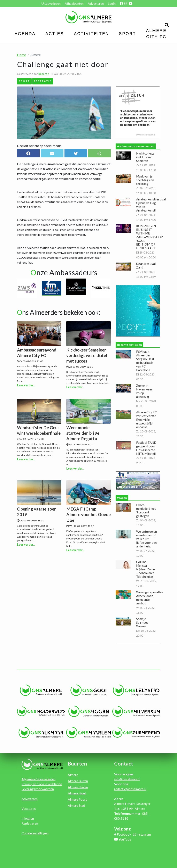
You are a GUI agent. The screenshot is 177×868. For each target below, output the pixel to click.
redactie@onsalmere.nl (130, 789)
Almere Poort (77, 799)
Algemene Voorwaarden (39, 779)
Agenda (25, 34)
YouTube (125, 839)
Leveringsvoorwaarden (38, 789)
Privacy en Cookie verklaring (42, 784)
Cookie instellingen (35, 833)
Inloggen (28, 818)
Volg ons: (123, 829)
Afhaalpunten (74, 3)
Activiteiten (92, 34)
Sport (128, 34)
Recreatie (43, 81)
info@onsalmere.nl (127, 779)
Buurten (77, 763)
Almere (73, 775)
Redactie (44, 74)
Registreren (30, 823)
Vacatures (29, 808)
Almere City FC (156, 34)
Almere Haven (78, 787)
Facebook (124, 834)
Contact (124, 763)
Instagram (144, 834)
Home (21, 55)
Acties (55, 34)
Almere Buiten (78, 781)
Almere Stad (76, 805)
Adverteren (96, 3)
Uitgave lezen (51, 3)
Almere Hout (77, 793)
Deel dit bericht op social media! (40, 146)
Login (112, 3)
